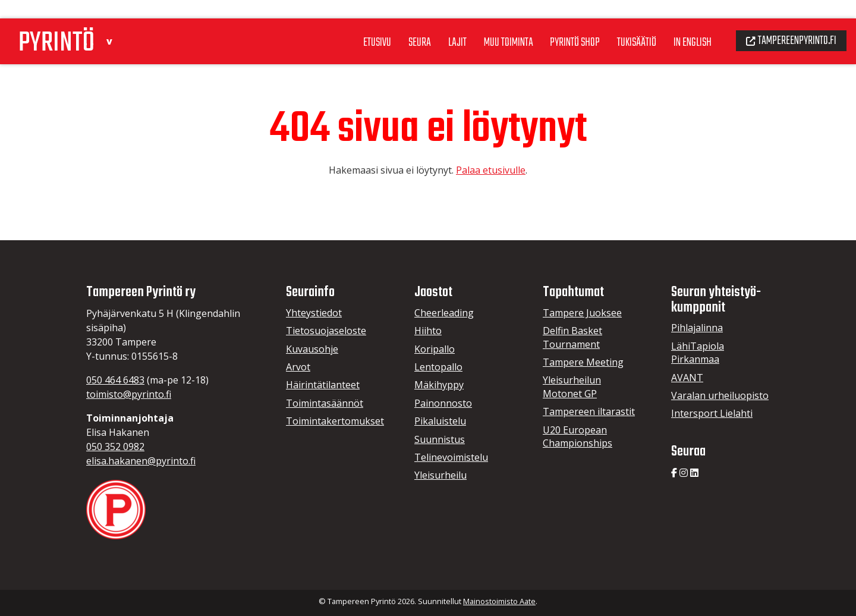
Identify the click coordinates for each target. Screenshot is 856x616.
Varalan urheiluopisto (720, 395)
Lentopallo (438, 367)
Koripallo (435, 349)
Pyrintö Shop (558, 23)
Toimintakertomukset (335, 421)
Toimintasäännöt (325, 403)
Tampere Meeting (583, 362)
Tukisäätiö (624, 23)
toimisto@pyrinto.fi (129, 394)
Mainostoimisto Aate (499, 601)
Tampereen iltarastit (589, 411)
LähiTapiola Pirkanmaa (698, 353)
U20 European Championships (578, 436)
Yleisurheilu (440, 475)
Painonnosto (443, 403)
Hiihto (428, 331)
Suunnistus (440, 439)
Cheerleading (444, 313)
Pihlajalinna (697, 328)
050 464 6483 (115, 380)
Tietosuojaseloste (326, 331)
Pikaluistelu (440, 421)
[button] (117, 20)
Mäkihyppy (439, 385)
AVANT (687, 378)
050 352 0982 (115, 447)
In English (683, 23)
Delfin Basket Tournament (572, 337)
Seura (395, 23)
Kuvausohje (312, 349)
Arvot (298, 367)
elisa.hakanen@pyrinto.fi (141, 461)
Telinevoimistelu (451, 457)
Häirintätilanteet (323, 385)
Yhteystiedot (314, 313)
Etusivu (350, 23)
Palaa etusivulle (491, 170)
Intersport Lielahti (712, 413)
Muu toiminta (487, 23)
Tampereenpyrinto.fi (787, 21)
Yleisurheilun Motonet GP (572, 386)
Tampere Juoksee (582, 313)
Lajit (433, 23)
